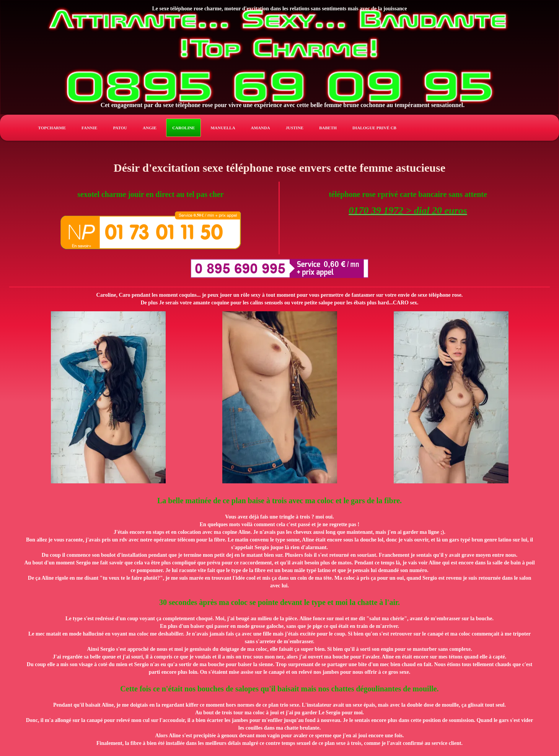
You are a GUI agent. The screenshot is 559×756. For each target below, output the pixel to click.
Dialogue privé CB (374, 128)
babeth (328, 128)
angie (150, 128)
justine (295, 128)
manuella (223, 128)
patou (120, 128)
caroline (183, 128)
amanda (261, 128)
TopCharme (52, 128)
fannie (89, 128)
